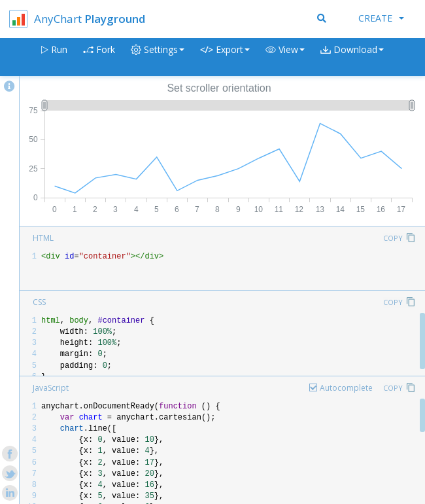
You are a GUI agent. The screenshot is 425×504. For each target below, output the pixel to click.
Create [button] (381, 18)
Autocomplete (346, 388)
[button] (285, 57)
